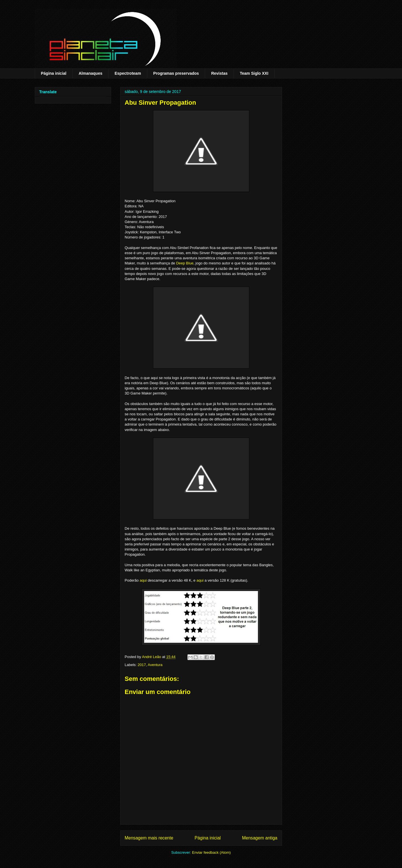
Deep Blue (185, 263)
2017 (142, 665)
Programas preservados (176, 73)
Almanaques (90, 73)
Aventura (155, 665)
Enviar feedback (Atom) (211, 852)
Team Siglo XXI (254, 73)
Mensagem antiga (260, 838)
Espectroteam (128, 73)
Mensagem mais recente (149, 838)
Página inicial (54, 73)
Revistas (219, 73)
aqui (143, 580)
